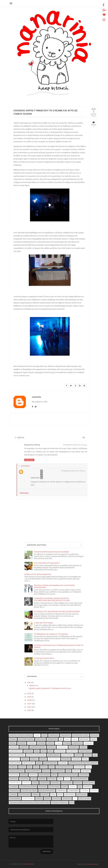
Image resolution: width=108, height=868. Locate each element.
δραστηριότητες (16, 751)
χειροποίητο (70, 795)
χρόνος (39, 798)
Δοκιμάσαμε (62, 747)
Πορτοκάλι (55, 783)
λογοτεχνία (79, 767)
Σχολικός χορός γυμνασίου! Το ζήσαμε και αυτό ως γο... (50, 688)
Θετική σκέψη (54, 759)
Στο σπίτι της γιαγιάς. (47, 791)
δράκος (83, 747)
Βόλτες (13, 743)
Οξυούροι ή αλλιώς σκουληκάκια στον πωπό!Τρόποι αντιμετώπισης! (54, 586)
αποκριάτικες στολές (81, 735)
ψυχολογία (67, 798)
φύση (60, 795)
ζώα (95, 755)
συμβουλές (61, 791)
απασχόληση (66, 735)
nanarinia (35, 477)
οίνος (34, 779)
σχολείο (94, 791)
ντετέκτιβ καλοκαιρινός (68, 775)
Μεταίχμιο (86, 771)
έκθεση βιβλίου (54, 755)
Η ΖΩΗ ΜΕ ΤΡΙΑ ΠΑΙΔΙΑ (43, 623)
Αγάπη (37, 735)
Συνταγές (85, 791)
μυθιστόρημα (44, 775)
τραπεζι (36, 795)
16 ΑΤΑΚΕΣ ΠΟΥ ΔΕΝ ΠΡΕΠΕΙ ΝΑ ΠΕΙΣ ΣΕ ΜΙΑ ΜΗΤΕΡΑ (57, 612)
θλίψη (85, 759)
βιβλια (67, 739)
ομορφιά (42, 779)
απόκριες (95, 735)
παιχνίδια (27, 783)
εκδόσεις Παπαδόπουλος (36, 755)
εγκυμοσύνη (72, 751)
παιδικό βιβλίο (15, 783)
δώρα (37, 751)
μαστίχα (46, 771)
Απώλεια (13, 739)
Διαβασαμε (88, 743)
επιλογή (79, 755)
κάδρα (39, 763)
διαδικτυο (24, 747)
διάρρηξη (51, 747)
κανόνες (13, 767)
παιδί (60, 779)
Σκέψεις (73, 787)
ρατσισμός (43, 787)
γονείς (59, 743)
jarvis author (85, 798)
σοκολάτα (88, 787)
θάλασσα (25, 759)
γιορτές (50, 743)
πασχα (35, 783)
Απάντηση (29, 460)
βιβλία (75, 739)
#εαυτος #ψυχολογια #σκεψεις (21, 735)
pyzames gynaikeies (60, 802)
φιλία (53, 795)
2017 (29, 704)
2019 (29, 697)
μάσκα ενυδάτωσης (17, 771)
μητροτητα (14, 775)
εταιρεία (88, 755)
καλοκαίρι (63, 763)
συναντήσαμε (73, 791)
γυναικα (67, 743)
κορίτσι (44, 767)
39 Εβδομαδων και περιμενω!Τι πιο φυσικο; (51, 634)
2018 (29, 700)
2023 (29, 682)
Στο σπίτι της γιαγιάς (29, 791)
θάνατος (34, 759)
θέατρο (43, 759)
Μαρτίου (33, 685)
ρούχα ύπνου (54, 787)
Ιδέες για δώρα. (29, 763)
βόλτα (94, 739)
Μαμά (89, 767)
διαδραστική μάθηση (38, 747)
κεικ (30, 767)
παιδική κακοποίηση (80, 779)
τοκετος (13, 795)
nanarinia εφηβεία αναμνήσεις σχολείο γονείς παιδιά (29, 802)
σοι (80, 787)
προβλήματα (67, 783)
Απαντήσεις (25, 466)
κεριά (36, 767)
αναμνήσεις (54, 735)
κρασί (52, 767)
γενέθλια (32, 743)
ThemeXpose (93, 864)
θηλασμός (76, 759)
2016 (29, 707)
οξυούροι (52, 779)
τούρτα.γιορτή (24, 795)
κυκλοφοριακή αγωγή (64, 767)
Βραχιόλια (22, 743)
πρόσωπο (78, 783)
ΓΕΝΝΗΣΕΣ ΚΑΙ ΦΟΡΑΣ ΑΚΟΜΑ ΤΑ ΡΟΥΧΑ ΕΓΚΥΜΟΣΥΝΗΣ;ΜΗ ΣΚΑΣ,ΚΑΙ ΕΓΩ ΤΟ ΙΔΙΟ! (52, 599)
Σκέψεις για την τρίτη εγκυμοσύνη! (38, 574)
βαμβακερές (52, 739)
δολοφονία (74, 747)
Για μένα (41, 743)
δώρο (50, 751)
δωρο (44, 751)
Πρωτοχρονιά (89, 783)
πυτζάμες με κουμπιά (28, 787)
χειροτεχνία (82, 795)
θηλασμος (66, 759)
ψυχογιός (56, 798)
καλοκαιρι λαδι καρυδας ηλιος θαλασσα (83, 763)
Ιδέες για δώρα (15, 763)
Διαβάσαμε (14, 747)
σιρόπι (64, 787)
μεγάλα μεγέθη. (58, 771)
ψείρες (47, 798)
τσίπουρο (45, 795)
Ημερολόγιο (14, 759)
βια (61, 739)
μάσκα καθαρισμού (33, 771)
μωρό (54, 775)
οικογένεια (84, 775)
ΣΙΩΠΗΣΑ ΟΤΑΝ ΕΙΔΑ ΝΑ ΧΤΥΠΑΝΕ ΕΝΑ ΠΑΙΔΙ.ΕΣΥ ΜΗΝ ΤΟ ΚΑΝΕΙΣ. (59, 646)
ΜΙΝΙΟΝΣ (24, 775)
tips (72, 802)
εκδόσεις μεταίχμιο (17, 755)
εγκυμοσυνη (60, 751)
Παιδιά (67, 779)
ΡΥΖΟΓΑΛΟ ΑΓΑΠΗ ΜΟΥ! (44, 658)
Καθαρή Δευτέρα (50, 763)
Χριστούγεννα (28, 798)
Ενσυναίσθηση (67, 755)
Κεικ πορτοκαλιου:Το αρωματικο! (47, 563)
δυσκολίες (28, 751)
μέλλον (76, 771)
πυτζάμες (14, 787)
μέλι (68, 771)
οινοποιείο (24, 779)
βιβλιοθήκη (84, 739)
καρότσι (22, 767)
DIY (75, 798)
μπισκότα (33, 775)
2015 (29, 710)
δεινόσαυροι (77, 743)
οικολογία (14, 779)
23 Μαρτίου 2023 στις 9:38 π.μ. (73, 471)
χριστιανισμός (15, 798)
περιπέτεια (45, 783)
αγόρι (44, 735)
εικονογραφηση (85, 751)
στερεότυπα (14, 791)
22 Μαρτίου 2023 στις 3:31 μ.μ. (75, 445)
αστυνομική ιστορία (26, 739)
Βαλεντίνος (40, 739)
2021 (29, 693)
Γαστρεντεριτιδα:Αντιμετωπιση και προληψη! (51, 552)
